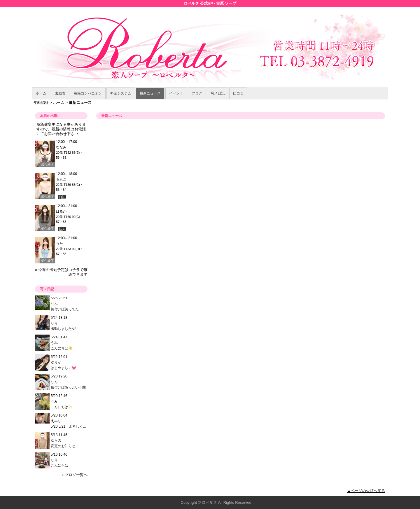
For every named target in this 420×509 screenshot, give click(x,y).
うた (60, 244)
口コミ (238, 93)
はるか (61, 211)
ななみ (61, 147)
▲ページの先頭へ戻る (366, 491)
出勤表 (60, 93)
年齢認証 (41, 103)
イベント (176, 93)
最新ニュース (150, 93)
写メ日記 (218, 93)
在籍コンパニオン (88, 93)
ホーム (41, 93)
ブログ (197, 93)
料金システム (121, 93)
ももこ (61, 179)
